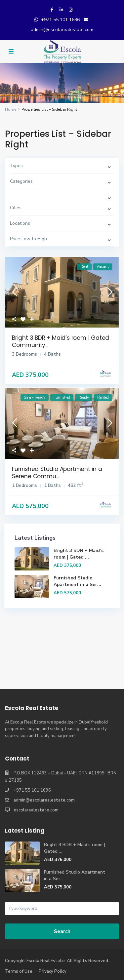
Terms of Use (19, 971)
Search (62, 931)
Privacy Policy (53, 971)
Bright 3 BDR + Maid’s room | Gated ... (79, 554)
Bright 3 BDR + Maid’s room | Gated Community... (61, 341)
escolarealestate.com (36, 810)
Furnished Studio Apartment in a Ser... (77, 581)
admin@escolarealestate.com (62, 30)
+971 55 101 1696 (60, 20)
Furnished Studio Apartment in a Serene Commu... (57, 473)
